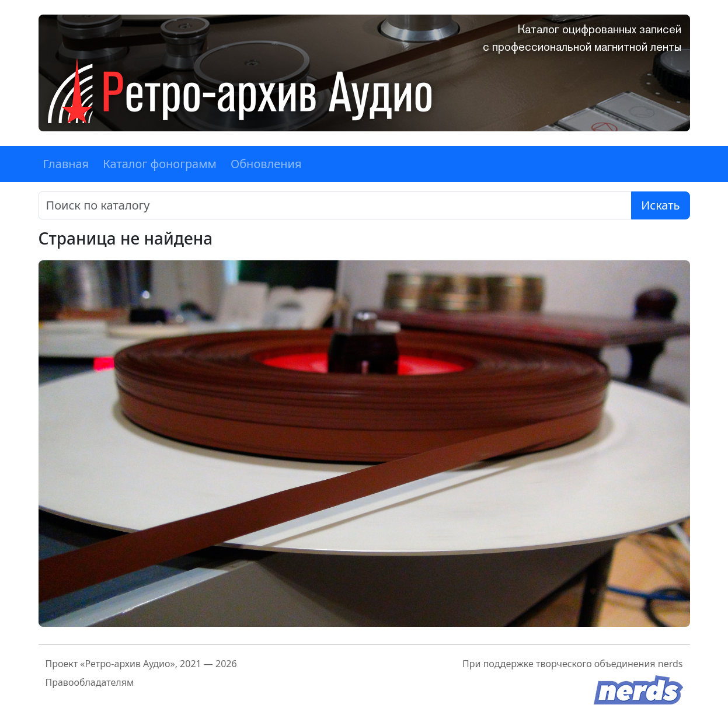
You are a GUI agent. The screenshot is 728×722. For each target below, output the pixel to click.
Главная (66, 164)
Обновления (266, 164)
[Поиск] (335, 205)
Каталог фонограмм (160, 164)
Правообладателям (90, 682)
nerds (670, 664)
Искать (660, 205)
